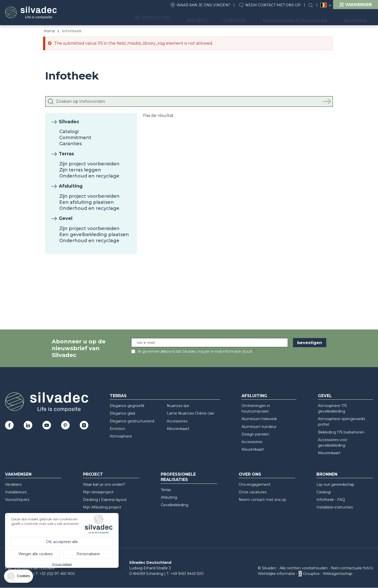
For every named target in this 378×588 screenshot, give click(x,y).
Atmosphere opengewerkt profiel (342, 422)
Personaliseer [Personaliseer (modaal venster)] (88, 554)
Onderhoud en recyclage (89, 176)
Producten (185, 18)
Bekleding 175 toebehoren (341, 432)
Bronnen (359, 18)
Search (313, 5)
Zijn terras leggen (80, 170)
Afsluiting (71, 186)
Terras (66, 154)
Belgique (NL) (324, 5)
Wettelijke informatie (276, 574)
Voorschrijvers (17, 500)
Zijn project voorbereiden (89, 164)
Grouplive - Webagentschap (328, 574)
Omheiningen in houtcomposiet (256, 408)
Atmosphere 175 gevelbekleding (332, 408)
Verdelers (13, 484)
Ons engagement (255, 484)
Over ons (253, 18)
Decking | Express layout (105, 500)
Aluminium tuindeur (259, 427)
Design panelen (255, 434)
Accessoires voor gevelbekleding (333, 443)
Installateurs (16, 492)
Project (222, 18)
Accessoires (177, 421)
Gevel (66, 218)
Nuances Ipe (178, 406)
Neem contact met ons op (273, 5)
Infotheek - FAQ (331, 500)
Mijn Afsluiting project (102, 507)
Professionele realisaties (306, 18)
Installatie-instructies (335, 507)
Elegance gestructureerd (132, 421)
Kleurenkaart (178, 429)
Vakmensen (18, 474)
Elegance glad (122, 413)
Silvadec (69, 122)
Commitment (75, 138)
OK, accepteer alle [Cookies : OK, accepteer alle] (62, 542)
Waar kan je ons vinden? (204, 5)
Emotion (117, 429)
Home (49, 31)
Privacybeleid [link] (62, 564)
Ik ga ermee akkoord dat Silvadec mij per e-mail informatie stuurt (195, 351)
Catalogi (69, 132)
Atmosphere (121, 436)
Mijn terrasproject (98, 492)
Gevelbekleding (174, 505)
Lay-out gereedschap (335, 484)
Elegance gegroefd (127, 406)
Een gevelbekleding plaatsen (94, 235)
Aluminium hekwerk (259, 419)
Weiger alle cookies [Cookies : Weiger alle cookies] (35, 554)
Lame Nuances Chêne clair (191, 413)
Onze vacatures (253, 492)
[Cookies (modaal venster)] (19, 577)
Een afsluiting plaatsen (87, 202)
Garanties (71, 144)
